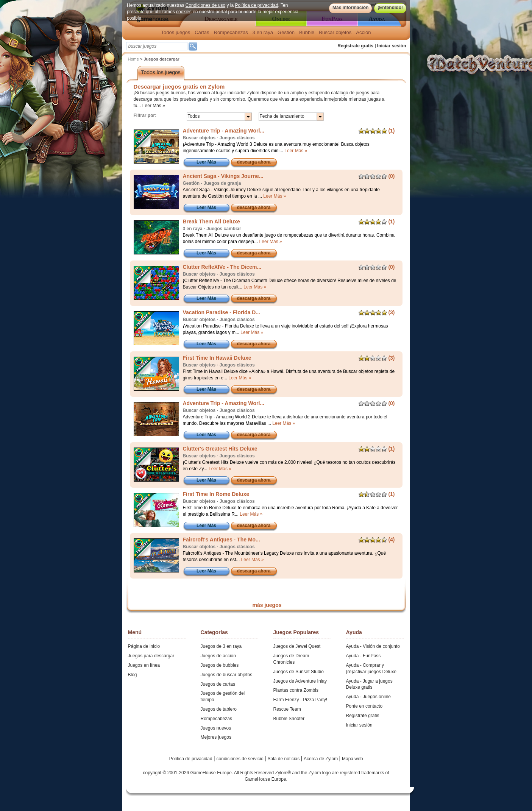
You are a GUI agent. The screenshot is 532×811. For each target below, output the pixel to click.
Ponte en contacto (364, 706)
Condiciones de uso (205, 5)
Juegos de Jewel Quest (297, 646)
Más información (350, 8)
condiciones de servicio (241, 759)
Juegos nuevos (216, 728)
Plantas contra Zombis (296, 690)
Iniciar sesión (392, 46)
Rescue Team (287, 709)
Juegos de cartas (218, 684)
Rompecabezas (231, 32)
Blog (133, 675)
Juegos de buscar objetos (227, 675)
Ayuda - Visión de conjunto (373, 646)
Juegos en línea (144, 665)
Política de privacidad (256, 5)
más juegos (267, 605)
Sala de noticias (284, 759)
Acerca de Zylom (321, 759)
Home (133, 59)
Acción (363, 32)
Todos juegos (176, 32)
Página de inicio (144, 646)
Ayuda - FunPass (364, 656)
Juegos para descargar (151, 656)
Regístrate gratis (355, 46)
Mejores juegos (216, 737)
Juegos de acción (218, 656)
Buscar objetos (335, 32)
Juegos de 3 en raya (221, 646)
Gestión (286, 32)
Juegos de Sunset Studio (299, 672)
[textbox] (157, 46)
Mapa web (352, 759)
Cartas (202, 32)
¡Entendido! (390, 8)
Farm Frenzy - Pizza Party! (300, 700)
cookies (184, 12)
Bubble (307, 32)
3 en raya (263, 32)
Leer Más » (154, 106)
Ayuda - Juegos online (369, 697)
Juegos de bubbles (220, 665)
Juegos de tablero (219, 709)
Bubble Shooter (289, 719)
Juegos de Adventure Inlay (300, 681)
